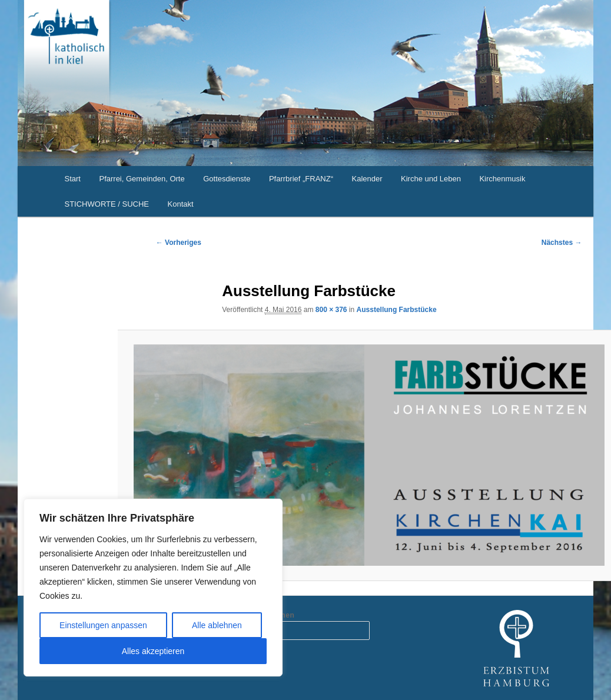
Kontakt (181, 204)
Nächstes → (562, 243)
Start (73, 179)
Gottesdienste (227, 179)
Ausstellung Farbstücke (397, 310)
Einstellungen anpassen (103, 625)
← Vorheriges (179, 243)
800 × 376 (331, 310)
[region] (153, 588)
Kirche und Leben (431, 179)
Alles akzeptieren (153, 651)
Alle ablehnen (217, 625)
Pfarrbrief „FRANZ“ (301, 179)
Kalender (367, 179)
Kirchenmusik (502, 179)
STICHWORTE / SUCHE (107, 204)
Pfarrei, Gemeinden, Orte (142, 179)
